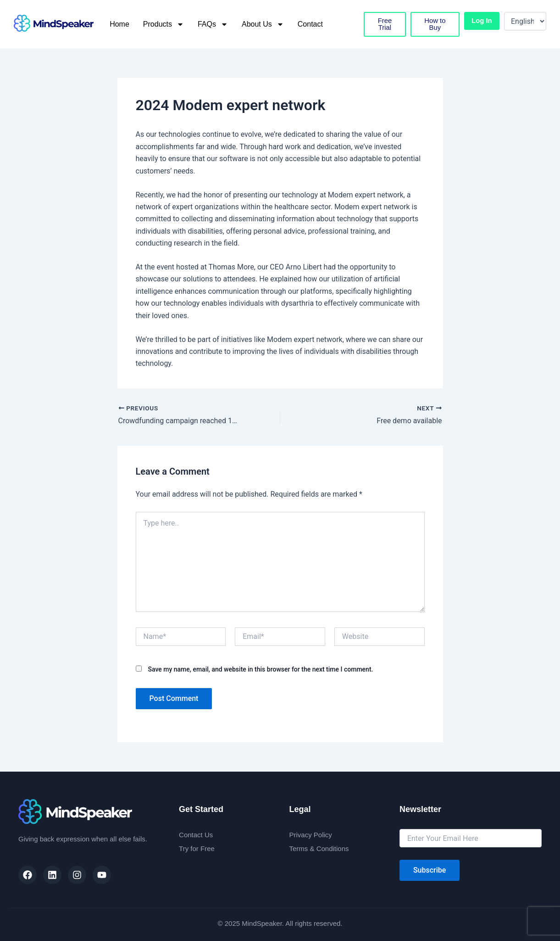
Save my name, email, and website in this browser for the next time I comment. (260, 669)
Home (119, 24)
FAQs (213, 24)
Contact (310, 24)
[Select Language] (525, 21)
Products (164, 24)
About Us (263, 24)
